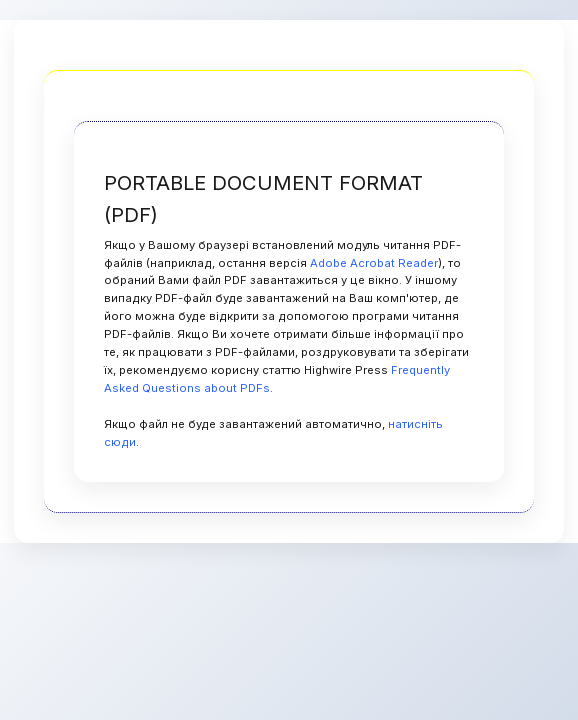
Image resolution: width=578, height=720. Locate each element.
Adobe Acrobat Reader (374, 263)
